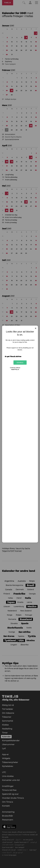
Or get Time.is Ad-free (13, 357)
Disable (20, 363)
